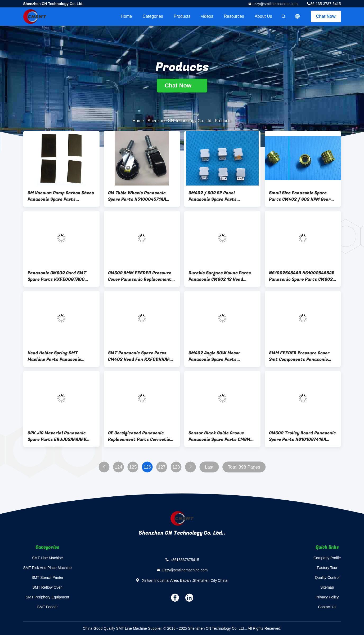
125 (133, 467)
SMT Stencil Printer (47, 577)
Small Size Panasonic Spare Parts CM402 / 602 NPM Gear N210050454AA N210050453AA (302, 196)
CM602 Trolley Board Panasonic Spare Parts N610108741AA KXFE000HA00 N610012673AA (302, 436)
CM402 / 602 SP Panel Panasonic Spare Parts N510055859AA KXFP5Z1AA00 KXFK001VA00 (220, 196)
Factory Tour (327, 568)
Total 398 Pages (244, 467)
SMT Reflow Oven (48, 587)
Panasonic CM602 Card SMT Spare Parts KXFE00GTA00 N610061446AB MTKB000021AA (61, 276)
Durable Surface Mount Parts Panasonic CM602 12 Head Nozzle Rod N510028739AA (220, 276)
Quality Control (327, 577)
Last (209, 467)
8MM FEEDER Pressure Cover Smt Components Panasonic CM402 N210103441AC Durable (301, 356)
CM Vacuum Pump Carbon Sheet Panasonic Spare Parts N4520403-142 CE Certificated (61, 196)
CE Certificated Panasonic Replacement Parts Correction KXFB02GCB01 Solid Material (140, 436)
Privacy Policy (327, 597)
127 (161, 467)
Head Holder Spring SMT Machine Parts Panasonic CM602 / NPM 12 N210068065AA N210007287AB (61, 356)
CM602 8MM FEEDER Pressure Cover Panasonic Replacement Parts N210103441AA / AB (140, 276)
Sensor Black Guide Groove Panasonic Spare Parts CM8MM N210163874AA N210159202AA (221, 436)
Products (182, 16)
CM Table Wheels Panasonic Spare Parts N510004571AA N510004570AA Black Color (137, 196)
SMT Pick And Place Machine (48, 568)
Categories (153, 16)
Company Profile (327, 558)
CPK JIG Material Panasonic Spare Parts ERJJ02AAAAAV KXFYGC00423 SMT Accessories (61, 436)
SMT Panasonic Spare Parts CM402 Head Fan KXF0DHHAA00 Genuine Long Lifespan (142, 356)
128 (176, 467)
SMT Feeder (47, 607)
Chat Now (326, 16)
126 (147, 467)
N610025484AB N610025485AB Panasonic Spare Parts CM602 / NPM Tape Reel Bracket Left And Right (303, 276)
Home (126, 16)
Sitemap (327, 587)
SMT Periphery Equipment (47, 597)
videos (207, 16)
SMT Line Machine (47, 558)
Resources (234, 16)
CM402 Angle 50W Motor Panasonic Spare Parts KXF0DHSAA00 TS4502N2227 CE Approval (219, 356)
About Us (263, 16)
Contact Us (327, 607)
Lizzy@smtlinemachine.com (275, 4)
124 (118, 467)
